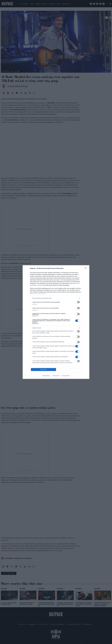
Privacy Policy (66, 376)
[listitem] (56, 298)
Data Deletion (46, 376)
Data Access (56, 376)
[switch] (78, 302)
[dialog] (56, 322)
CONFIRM (43, 369)
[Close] (86, 269)
